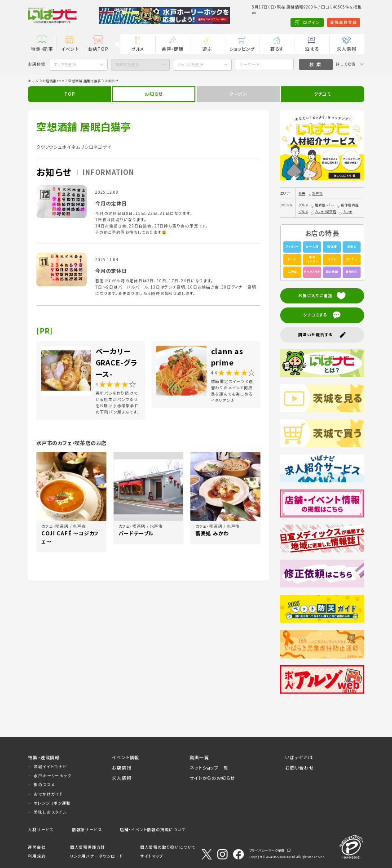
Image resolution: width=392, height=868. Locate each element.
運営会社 (37, 847)
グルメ (138, 49)
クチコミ (323, 94)
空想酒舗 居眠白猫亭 (85, 81)
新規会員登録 (316, 22)
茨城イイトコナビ (50, 767)
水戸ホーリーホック (52, 776)
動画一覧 (199, 757)
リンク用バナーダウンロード (97, 856)
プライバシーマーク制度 (267, 850)
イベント (70, 49)
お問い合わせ (300, 768)
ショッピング (242, 49)
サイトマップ (152, 856)
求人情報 (346, 49)
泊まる (312, 49)
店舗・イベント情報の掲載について (153, 830)
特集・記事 (42, 49)
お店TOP (98, 49)
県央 (302, 193)
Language (350, 22)
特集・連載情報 (44, 757)
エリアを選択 (65, 65)
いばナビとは (299, 757)
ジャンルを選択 (190, 65)
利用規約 (37, 856)
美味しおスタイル (50, 812)
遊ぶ (207, 49)
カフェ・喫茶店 (326, 211)
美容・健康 (173, 49)
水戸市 (317, 193)
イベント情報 (126, 757)
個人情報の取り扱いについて (168, 847)
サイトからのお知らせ (212, 778)
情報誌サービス (87, 830)
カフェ (348, 211)
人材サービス (41, 830)
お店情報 (121, 768)
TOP (69, 94)
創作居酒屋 (350, 205)
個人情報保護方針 (88, 847)
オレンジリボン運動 (52, 803)
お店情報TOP (53, 81)
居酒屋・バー (324, 205)
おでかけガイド (48, 794)
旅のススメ (44, 785)
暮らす (277, 49)
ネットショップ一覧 (209, 768)
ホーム (33, 81)
